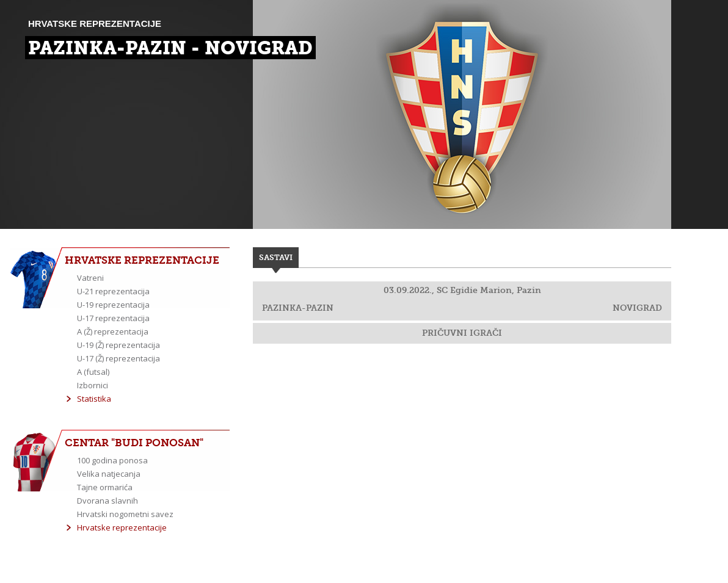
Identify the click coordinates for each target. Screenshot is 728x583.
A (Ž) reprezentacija (113, 331)
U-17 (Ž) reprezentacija (118, 358)
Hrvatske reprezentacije (122, 527)
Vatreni (90, 278)
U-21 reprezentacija (113, 291)
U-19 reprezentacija (113, 305)
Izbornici (93, 385)
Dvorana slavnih (107, 501)
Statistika (94, 399)
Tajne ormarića (105, 487)
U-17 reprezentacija (113, 318)
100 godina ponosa (112, 460)
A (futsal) (93, 372)
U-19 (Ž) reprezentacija (118, 345)
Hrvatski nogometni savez (125, 514)
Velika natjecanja (109, 474)
